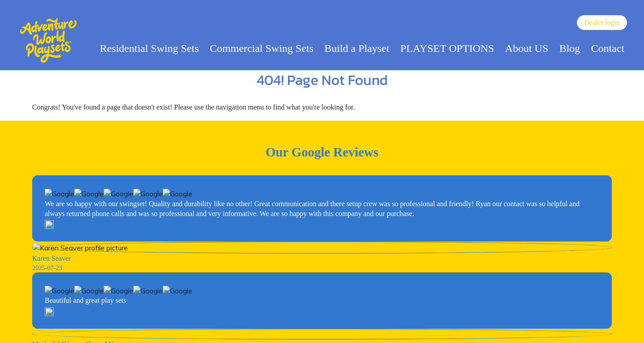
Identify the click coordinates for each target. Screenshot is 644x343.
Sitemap (295, 322)
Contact (608, 48)
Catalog (265, 322)
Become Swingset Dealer (322, 235)
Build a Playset (357, 48)
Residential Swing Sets (149, 48)
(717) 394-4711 (78, 313)
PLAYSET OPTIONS (447, 48)
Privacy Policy (335, 322)
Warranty (376, 322)
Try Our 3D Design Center (322, 260)
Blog (570, 48)
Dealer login (602, 23)
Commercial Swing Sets (262, 48)
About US (527, 48)
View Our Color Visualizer (322, 286)
